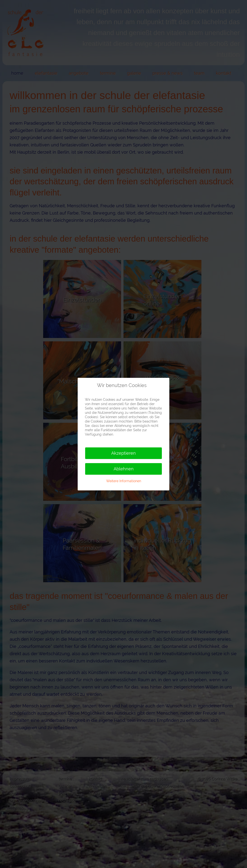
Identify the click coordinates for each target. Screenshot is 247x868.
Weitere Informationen (124, 481)
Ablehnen (124, 469)
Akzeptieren (123, 453)
